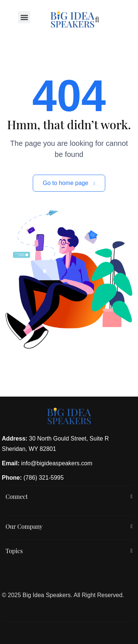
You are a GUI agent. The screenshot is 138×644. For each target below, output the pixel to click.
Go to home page (69, 183)
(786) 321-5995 (44, 478)
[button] (24, 17)
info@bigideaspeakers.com (56, 463)
